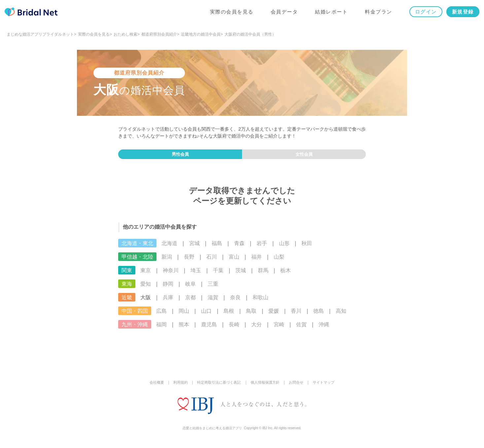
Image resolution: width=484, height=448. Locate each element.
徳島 (319, 315)
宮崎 (279, 329)
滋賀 (213, 302)
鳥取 (251, 315)
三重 (213, 288)
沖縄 (324, 329)
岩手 (262, 248)
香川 (296, 315)
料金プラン (377, 14)
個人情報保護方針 (267, 387)
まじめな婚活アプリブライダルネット (40, 34)
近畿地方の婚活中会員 (201, 34)
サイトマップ (329, 387)
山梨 (279, 261)
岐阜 (190, 288)
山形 (284, 248)
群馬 (263, 275)
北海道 (169, 248)
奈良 (235, 302)
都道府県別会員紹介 (159, 34)
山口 (206, 315)
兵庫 (168, 302)
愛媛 (274, 315)
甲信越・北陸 (137, 261)
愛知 (146, 288)
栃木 (286, 275)
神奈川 (171, 275)
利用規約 (176, 387)
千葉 (218, 275)
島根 (229, 315)
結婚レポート (330, 14)
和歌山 (260, 302)
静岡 (168, 288)
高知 (341, 315)
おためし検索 (125, 34)
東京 (146, 275)
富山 (234, 261)
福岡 (161, 329)
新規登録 (461, 14)
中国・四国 (135, 315)
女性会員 (304, 156)
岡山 (184, 315)
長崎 (234, 329)
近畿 (127, 302)
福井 (257, 261)
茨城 (241, 275)
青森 (239, 248)
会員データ (282, 14)
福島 (217, 248)
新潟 (167, 261)
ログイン (424, 14)
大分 (257, 329)
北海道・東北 (137, 248)
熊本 (184, 329)
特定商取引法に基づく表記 (217, 387)
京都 (190, 302)
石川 (212, 261)
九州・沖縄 (135, 329)
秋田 (307, 248)
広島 (161, 315)
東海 (127, 288)
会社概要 (151, 387)
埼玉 (196, 275)
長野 (189, 261)
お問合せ (300, 387)
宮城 (194, 248)
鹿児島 (209, 329)
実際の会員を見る (230, 14)
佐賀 (301, 329)
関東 (127, 275)
